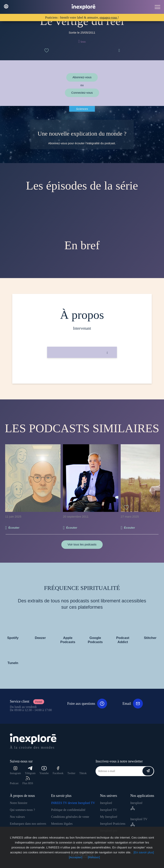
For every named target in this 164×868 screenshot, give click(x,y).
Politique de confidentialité (68, 810)
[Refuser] (94, 857)
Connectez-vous (82, 93)
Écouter (14, 528)
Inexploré (106, 803)
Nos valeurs (17, 817)
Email (133, 704)
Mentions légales (62, 824)
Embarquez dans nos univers (28, 824)
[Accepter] (76, 857)
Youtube (44, 770)
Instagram (15, 770)
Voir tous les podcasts (82, 544)
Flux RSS (28, 781)
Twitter (71, 773)
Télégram (30, 770)
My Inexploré (109, 817)
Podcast (14, 783)
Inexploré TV (108, 810)
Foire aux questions (87, 704)
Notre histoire (19, 803)
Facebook (58, 770)
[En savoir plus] (144, 852)
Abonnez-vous (82, 77)
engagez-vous (109, 17)
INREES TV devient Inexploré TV (73, 803)
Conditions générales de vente (70, 817)
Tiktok (83, 773)
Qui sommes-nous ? (22, 810)
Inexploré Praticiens (113, 824)
